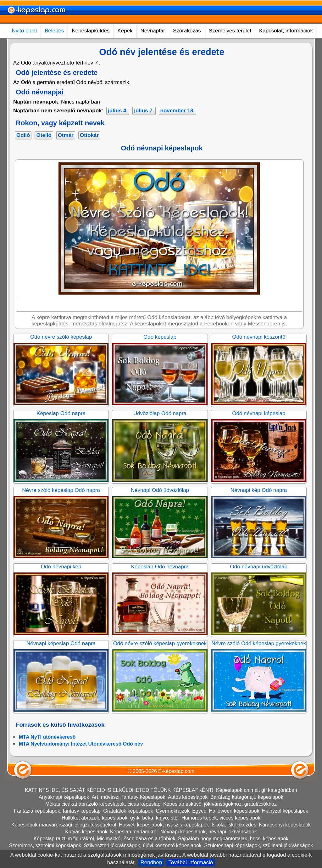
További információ (191, 862)
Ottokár (89, 135)
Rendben (151, 862)
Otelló (44, 135)
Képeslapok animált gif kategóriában (257, 790)
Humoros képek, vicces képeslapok (221, 818)
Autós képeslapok (188, 797)
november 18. (178, 111)
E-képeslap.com (176, 771)
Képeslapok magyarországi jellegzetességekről (64, 825)
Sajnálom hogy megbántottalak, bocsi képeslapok (233, 839)
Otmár (66, 135)
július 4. (118, 111)
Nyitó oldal (24, 31)
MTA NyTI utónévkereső (47, 737)
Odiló (23, 135)
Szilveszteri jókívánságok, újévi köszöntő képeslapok (143, 845)
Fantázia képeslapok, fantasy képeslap (57, 811)
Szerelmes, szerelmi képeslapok (45, 845)
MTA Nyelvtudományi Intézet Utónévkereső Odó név (81, 744)
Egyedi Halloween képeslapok (226, 811)
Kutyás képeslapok (86, 832)
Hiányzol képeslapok (285, 811)
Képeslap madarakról (134, 832)
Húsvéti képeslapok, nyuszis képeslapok (164, 825)
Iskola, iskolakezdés (234, 825)
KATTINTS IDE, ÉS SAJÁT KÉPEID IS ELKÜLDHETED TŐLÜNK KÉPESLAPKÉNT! (119, 790)
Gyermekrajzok (173, 811)
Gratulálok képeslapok (128, 811)
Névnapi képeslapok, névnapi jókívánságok (209, 832)
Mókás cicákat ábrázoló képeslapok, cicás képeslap (103, 804)
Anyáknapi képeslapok (64, 797)
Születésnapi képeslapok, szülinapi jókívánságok (258, 845)
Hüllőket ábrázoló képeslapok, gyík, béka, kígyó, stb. (120, 818)
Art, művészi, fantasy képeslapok (129, 797)
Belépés (54, 31)
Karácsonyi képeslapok (285, 825)
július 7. (144, 111)
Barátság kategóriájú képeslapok (247, 797)
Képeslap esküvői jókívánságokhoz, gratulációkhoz (220, 804)
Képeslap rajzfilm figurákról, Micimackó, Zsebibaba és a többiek (105, 839)
